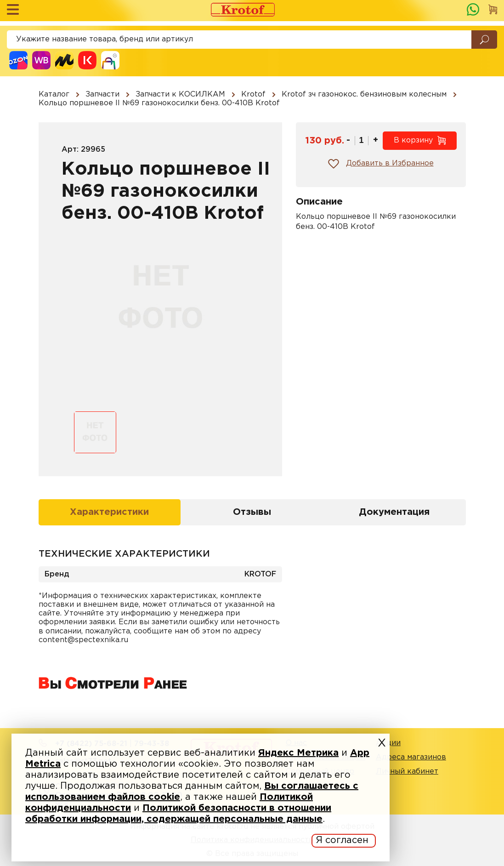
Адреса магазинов (411, 757)
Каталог (54, 94)
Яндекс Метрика (298, 753)
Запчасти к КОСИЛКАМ (180, 94)
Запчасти (102, 94)
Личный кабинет (407, 772)
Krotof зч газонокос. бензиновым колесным (364, 94)
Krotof (253, 94)
